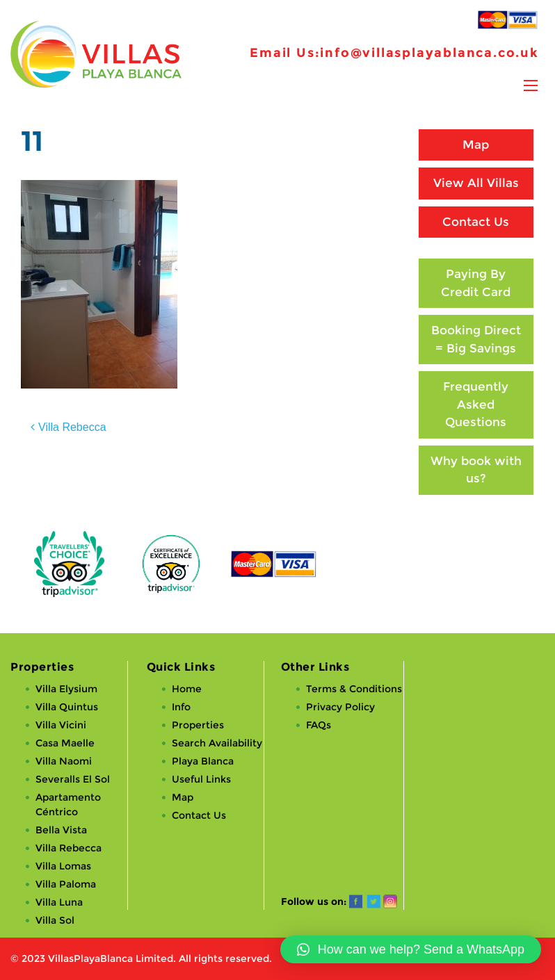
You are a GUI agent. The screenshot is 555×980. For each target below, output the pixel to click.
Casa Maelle (65, 743)
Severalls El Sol (73, 779)
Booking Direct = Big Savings (476, 339)
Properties (198, 725)
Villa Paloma (66, 884)
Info (181, 707)
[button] (411, 949)
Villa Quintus (67, 707)
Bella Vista (61, 830)
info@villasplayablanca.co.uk (429, 53)
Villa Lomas (63, 866)
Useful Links (201, 779)
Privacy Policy (340, 707)
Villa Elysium (66, 689)
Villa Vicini (61, 725)
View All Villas (476, 183)
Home (187, 689)
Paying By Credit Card (476, 283)
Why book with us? (476, 470)
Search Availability (217, 743)
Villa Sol (55, 920)
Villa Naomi (64, 761)
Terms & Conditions (354, 689)
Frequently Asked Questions (476, 404)
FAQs (319, 725)
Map (476, 145)
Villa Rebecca (72, 427)
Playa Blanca (203, 761)
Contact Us (476, 222)
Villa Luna (59, 902)
